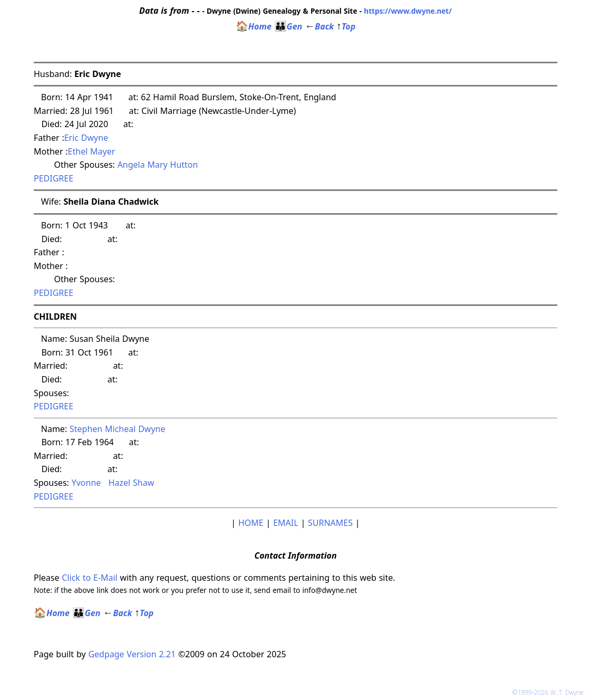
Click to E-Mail (89, 578)
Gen (288, 26)
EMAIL (285, 523)
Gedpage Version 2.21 (132, 654)
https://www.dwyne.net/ (408, 11)
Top (346, 26)
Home (254, 26)
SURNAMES (330, 523)
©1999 (550, 692)
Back (319, 26)
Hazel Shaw (132, 483)
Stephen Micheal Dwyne (118, 429)
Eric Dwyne (86, 138)
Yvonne (88, 483)
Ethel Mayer (92, 151)
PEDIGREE (54, 178)
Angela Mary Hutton (158, 165)
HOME (251, 523)
